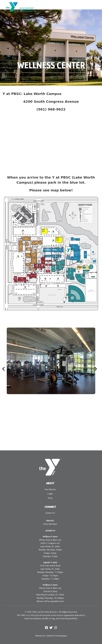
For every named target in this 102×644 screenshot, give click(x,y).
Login (50, 494)
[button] (10, 369)
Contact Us (50, 513)
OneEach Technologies (57, 636)
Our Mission (50, 489)
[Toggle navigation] (97, 6)
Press (50, 498)
